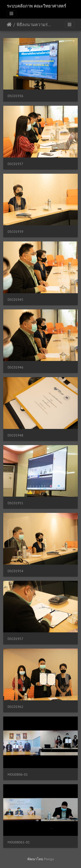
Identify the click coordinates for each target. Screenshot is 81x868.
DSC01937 (15, 164)
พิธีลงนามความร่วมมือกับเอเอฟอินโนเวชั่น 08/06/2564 (35, 25)
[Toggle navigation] (11, 14)
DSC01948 (15, 435)
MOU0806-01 (18, 774)
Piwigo (49, 859)
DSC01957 (15, 639)
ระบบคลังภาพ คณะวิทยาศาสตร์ (36, 6)
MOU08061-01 (19, 842)
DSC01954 (15, 571)
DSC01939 (15, 232)
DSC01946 (15, 367)
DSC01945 (15, 300)
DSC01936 (15, 96)
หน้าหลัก (9, 25)
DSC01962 (15, 707)
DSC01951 (15, 503)
